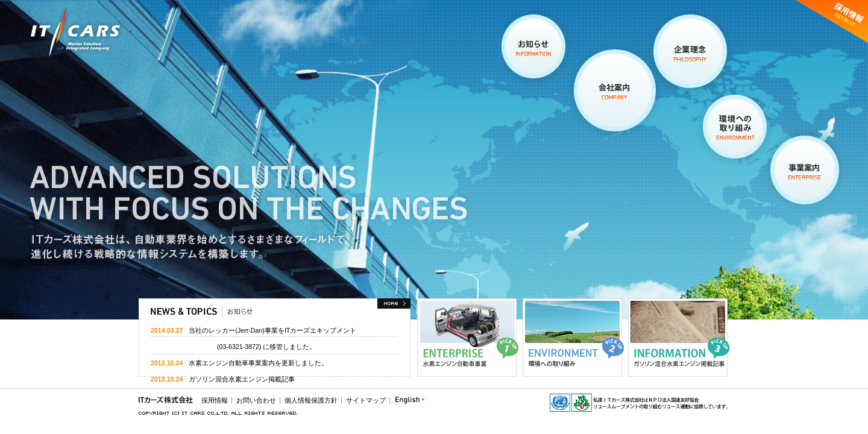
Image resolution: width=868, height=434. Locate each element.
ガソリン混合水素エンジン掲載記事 (242, 379)
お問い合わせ (256, 400)
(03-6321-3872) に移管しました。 (233, 347)
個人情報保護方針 (311, 400)
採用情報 (215, 400)
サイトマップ (366, 400)
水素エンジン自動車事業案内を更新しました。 (258, 363)
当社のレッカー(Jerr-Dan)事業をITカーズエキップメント (272, 330)
